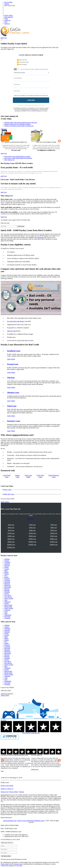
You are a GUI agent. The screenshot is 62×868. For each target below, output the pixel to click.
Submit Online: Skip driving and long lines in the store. (21, 123)
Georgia (7, 569)
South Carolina (9, 608)
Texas (6, 612)
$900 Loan (54, 530)
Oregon (7, 603)
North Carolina (9, 598)
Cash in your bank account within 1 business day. (19, 126)
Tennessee (7, 610)
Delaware (7, 566)
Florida (6, 567)
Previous (3, 141)
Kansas (6, 577)
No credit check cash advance (16, 321)
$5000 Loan (54, 536)
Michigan (7, 584)
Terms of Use (35, 109)
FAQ (6, 22)
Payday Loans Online (7, 786)
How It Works (8, 2)
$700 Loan (11, 530)
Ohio (6, 600)
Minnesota (7, 585)
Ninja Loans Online (28, 476)
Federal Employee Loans (54, 476)
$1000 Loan (11, 533)
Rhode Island (8, 607)
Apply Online (11, 359)
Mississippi (8, 587)
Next (59, 141)
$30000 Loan (54, 545)
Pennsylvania (8, 605)
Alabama (7, 559)
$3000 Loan (11, 536)
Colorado (7, 564)
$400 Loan (11, 528)
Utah (6, 613)
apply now (4, 38)
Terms (6, 19)
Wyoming (7, 618)
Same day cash (11, 331)
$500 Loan (32, 528)
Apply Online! (5, 502)
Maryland (7, 582)
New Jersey (8, 595)
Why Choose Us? (9, 160)
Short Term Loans (10, 6)
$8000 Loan (54, 539)
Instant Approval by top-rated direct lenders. (18, 124)
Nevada (7, 594)
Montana (7, 590)
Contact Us (10, 789)
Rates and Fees (9, 17)
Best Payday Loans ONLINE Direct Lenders (17, 156)
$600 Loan (54, 528)
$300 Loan (54, 525)
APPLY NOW (5, 695)
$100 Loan (11, 525)
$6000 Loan (11, 539)
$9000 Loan (11, 542)
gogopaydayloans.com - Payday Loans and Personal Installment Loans (24, 821)
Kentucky (7, 579)
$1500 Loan (32, 533)
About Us (7, 24)
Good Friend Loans (7, 476)
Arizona (7, 561)
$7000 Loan (32, 539)
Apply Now (31, 519)
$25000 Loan (32, 545)
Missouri (7, 589)
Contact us (7, 20)
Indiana (7, 574)
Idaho (6, 571)
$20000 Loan (11, 545)
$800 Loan (32, 530)
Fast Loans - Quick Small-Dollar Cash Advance (18, 158)
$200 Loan (32, 525)
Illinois (6, 572)
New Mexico (8, 597)
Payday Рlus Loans (40, 476)
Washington (8, 615)
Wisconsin (7, 617)
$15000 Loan (54, 542)
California (7, 562)
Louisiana (7, 580)
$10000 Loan (32, 542)
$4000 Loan (32, 536)
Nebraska (7, 592)
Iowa (6, 575)
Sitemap (21, 792)
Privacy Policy (9, 15)
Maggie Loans (17, 476)
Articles (7, 4)
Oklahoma (7, 602)
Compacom (40, 237)
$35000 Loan (11, 547)
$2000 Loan (54, 533)
